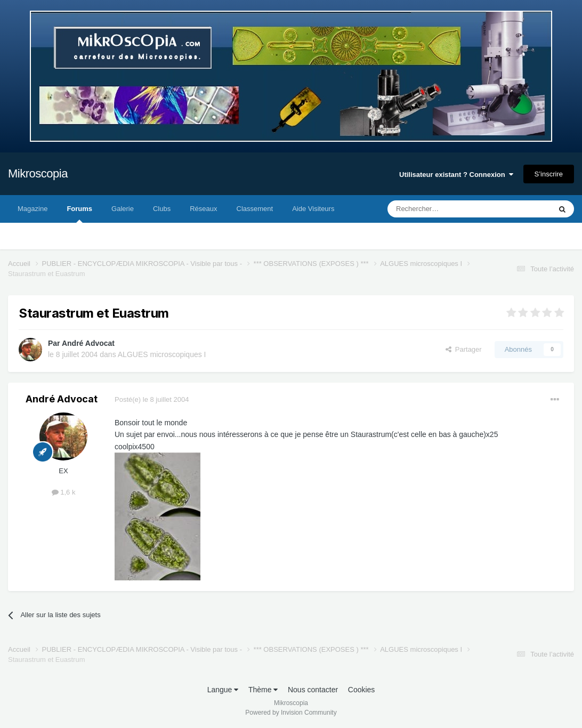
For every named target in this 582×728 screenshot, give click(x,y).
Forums (79, 214)
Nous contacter (313, 690)
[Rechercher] (447, 209)
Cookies (362, 690)
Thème (263, 690)
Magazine (33, 209)
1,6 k (64, 492)
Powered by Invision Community (291, 713)
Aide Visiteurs (313, 209)
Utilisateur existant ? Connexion (456, 175)
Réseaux (203, 209)
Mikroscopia (38, 173)
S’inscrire (549, 174)
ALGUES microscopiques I (162, 354)
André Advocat (88, 343)
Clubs (162, 209)
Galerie (123, 209)
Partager (464, 349)
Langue (223, 690)
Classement (255, 209)
